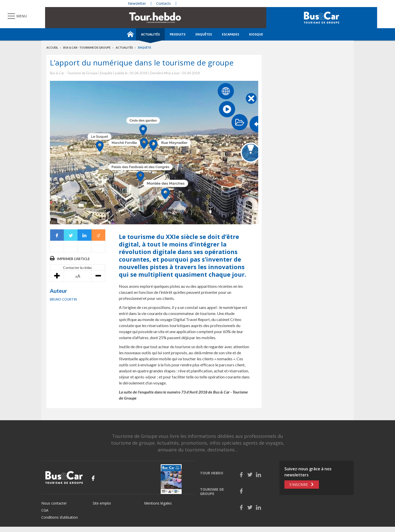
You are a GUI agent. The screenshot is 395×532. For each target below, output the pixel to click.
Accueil (52, 47)
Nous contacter (54, 503)
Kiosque (256, 34)
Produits (178, 34)
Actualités (150, 34)
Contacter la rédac (78, 268)
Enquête (145, 47)
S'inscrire (299, 485)
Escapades (231, 34)
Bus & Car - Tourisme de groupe (87, 47)
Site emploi (102, 503)
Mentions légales (158, 503)
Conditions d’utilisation (60, 517)
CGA (45, 510)
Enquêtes (204, 34)
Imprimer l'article (73, 259)
